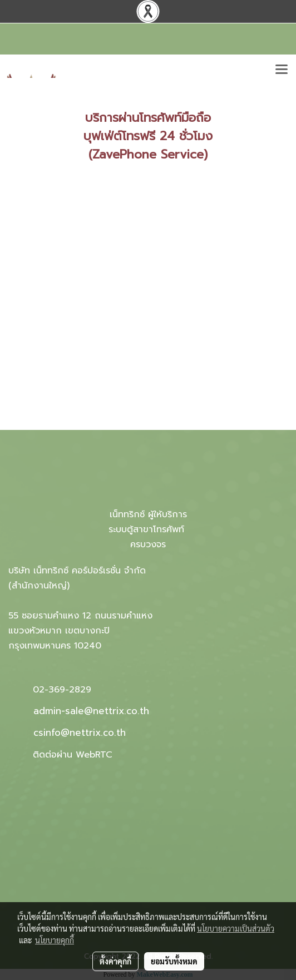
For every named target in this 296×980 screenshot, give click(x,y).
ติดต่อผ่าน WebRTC (73, 755)
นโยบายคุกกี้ (55, 940)
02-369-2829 (62, 690)
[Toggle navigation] (282, 70)
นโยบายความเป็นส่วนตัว (236, 928)
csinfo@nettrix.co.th (80, 732)
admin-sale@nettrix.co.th (91, 711)
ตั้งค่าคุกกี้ (115, 961)
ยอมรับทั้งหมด (174, 961)
